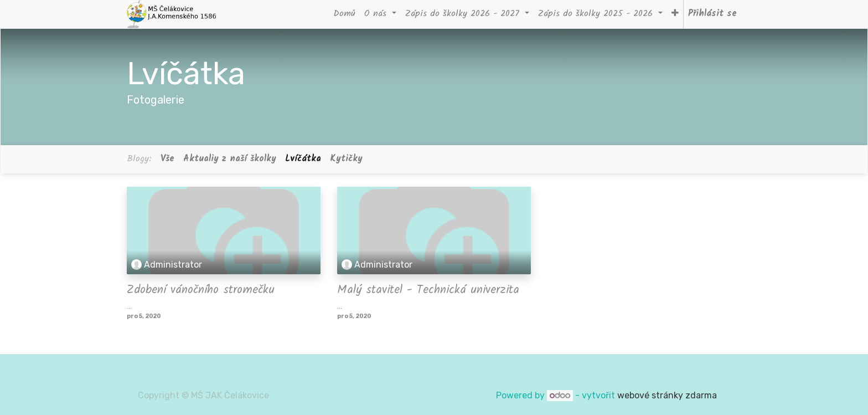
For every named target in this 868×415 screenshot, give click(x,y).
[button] (675, 14)
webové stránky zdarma (668, 395)
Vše (167, 159)
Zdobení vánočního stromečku (201, 290)
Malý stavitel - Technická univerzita (428, 290)
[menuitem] (344, 14)
